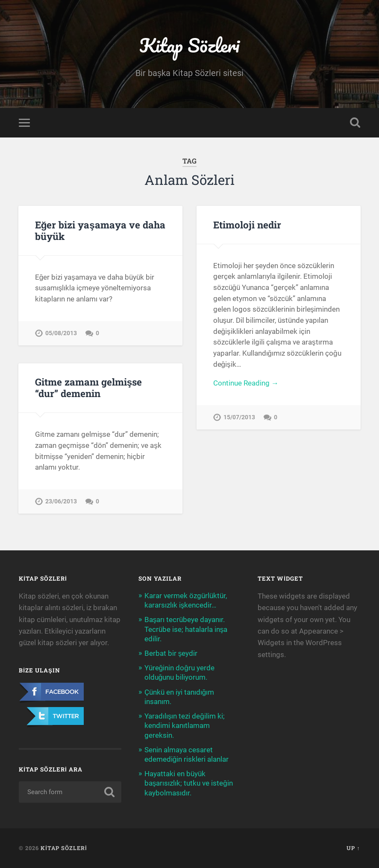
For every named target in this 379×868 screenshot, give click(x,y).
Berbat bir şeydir (171, 653)
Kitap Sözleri (189, 45)
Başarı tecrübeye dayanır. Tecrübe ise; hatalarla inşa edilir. (186, 629)
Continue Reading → (246, 383)
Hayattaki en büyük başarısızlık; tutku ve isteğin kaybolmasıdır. (189, 783)
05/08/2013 (61, 333)
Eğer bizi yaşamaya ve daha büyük (100, 230)
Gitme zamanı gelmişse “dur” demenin (89, 387)
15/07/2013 (239, 417)
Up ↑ (353, 848)
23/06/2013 (61, 501)
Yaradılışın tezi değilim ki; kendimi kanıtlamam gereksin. (185, 725)
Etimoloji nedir (247, 225)
